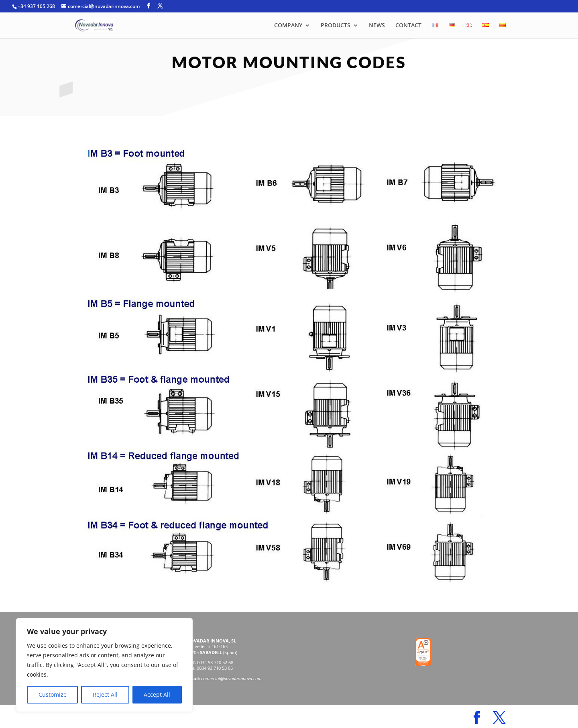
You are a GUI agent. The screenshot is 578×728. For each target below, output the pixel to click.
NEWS (377, 26)
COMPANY (288, 26)
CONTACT (408, 26)
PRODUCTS (336, 26)
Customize (53, 694)
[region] (104, 665)
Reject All (105, 694)
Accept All (157, 694)
